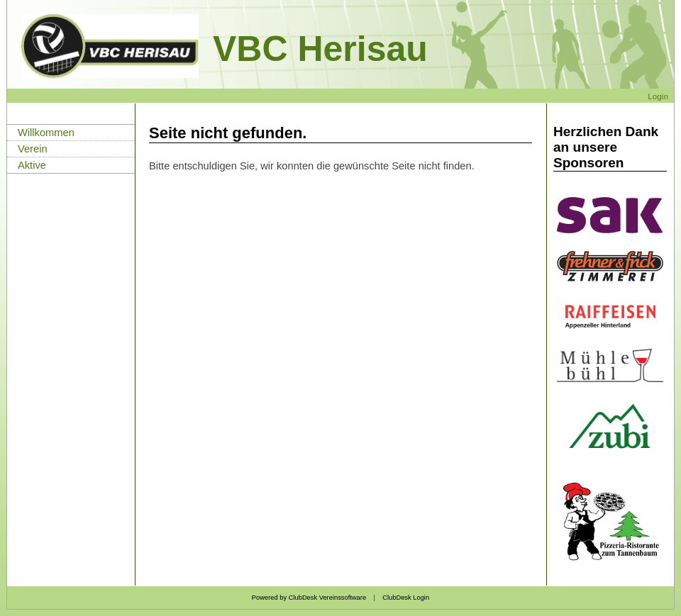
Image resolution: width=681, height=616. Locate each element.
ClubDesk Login (406, 598)
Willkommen (46, 133)
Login (658, 96)
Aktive (32, 165)
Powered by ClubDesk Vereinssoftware (309, 598)
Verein (33, 149)
